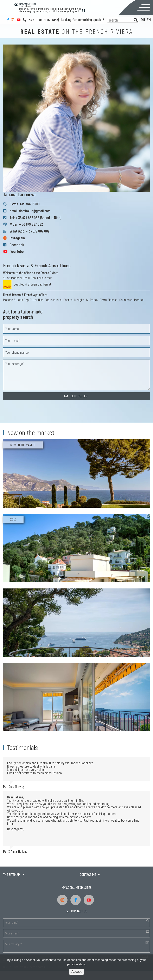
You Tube (17, 251)
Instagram (17, 238)
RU (143, 20)
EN (149, 20)
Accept (76, 972)
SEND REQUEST (76, 396)
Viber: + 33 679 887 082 (27, 224)
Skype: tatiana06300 (25, 204)
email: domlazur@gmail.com (30, 211)
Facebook (17, 245)
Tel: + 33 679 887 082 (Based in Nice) (36, 218)
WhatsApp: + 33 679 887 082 (30, 231)
